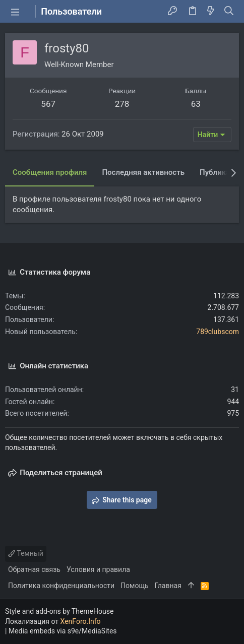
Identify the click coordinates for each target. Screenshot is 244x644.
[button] (15, 12)
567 (48, 104)
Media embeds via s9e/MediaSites (63, 631)
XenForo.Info (81, 621)
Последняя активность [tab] (143, 172)
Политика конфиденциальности (61, 586)
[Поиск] (229, 12)
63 (196, 104)
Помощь (135, 586)
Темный (26, 553)
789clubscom (218, 332)
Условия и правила (98, 569)
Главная (168, 586)
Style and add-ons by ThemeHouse (59, 611)
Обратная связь (34, 569)
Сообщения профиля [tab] (50, 172)
